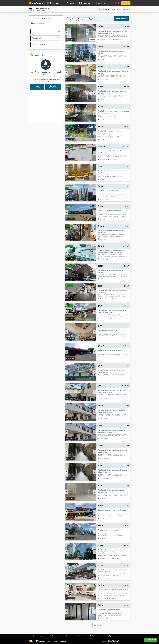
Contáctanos (87, 3)
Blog (119, 636)
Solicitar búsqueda (53, 87)
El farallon (103, 219)
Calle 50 (102, 279)
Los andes (103, 339)
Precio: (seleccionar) (46, 44)
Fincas (99, 636)
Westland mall (114, 159)
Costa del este (104, 40)
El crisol (102, 299)
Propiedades (54, 3)
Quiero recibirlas (121, 19)
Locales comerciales (73, 636)
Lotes (92, 636)
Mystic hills (110, 299)
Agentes (112, 636)
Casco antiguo (104, 379)
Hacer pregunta (37, 87)
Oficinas (61, 636)
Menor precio (117, 9)
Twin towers (112, 598)
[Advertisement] (46, 108)
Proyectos (71, 3)
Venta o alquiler (46, 38)
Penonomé (103, 359)
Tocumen (102, 498)
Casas (54, 636)
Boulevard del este (117, 40)
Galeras (85, 636)
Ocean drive (115, 319)
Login (49, 642)
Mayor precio (126, 9)
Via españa (103, 60)
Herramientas (101, 3)
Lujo (105, 636)
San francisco (104, 80)
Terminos (55, 642)
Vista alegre (103, 159)
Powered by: (103, 642)
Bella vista (103, 598)
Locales (46, 32)
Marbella (102, 239)
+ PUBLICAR (126, 3)
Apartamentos (44, 636)
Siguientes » (98, 626)
